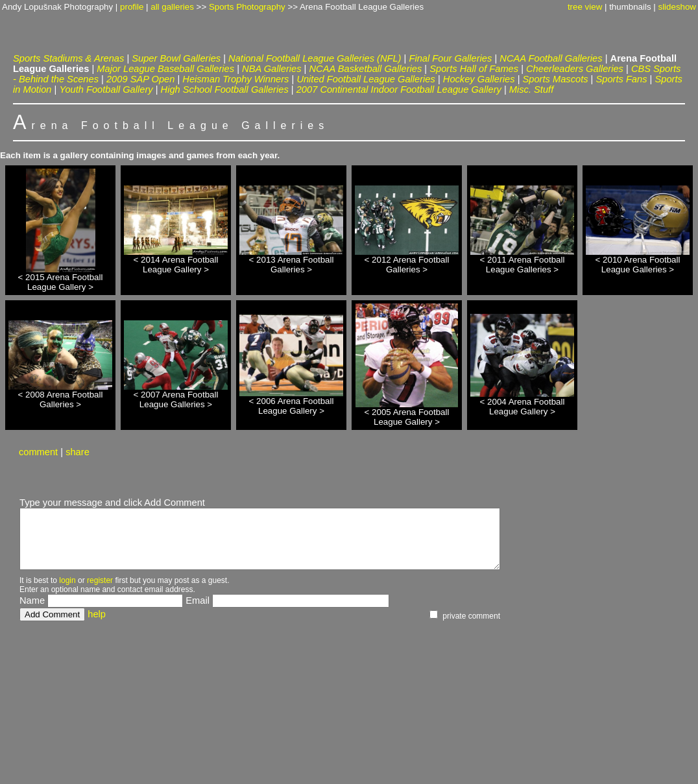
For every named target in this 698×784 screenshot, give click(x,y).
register (100, 580)
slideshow (677, 7)
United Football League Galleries (366, 79)
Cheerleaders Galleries (575, 69)
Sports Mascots (556, 79)
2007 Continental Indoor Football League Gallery (399, 89)
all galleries (172, 7)
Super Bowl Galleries (176, 58)
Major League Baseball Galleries (165, 69)
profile (132, 7)
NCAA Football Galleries (551, 58)
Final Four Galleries (450, 58)
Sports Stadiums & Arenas (68, 58)
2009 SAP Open (140, 79)
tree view (585, 7)
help (97, 614)
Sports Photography (247, 7)
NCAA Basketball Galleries (366, 69)
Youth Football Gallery (106, 89)
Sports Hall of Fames (474, 69)
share (78, 452)
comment (38, 452)
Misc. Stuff (531, 89)
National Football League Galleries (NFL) (315, 58)
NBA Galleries (272, 69)
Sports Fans (621, 79)
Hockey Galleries (479, 79)
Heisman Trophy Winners (235, 79)
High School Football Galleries (225, 89)
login (67, 580)
